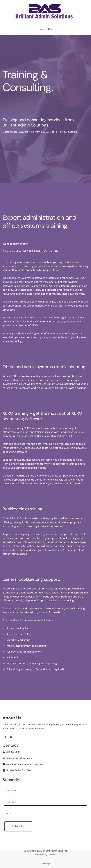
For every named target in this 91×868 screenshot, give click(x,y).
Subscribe (18, 826)
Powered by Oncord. (45, 855)
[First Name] (45, 791)
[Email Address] (45, 814)
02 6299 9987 (11, 752)
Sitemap (45, 863)
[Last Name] (45, 802)
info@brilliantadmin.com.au (18, 758)
